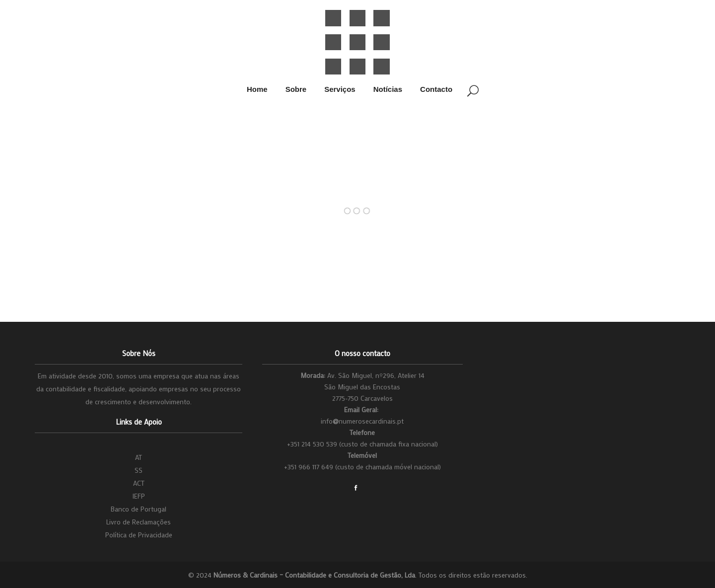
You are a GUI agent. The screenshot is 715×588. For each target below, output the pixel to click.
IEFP (139, 496)
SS (139, 470)
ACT (139, 483)
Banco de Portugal (139, 509)
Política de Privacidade (139, 535)
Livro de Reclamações (139, 522)
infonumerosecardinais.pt (362, 421)
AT (139, 457)
